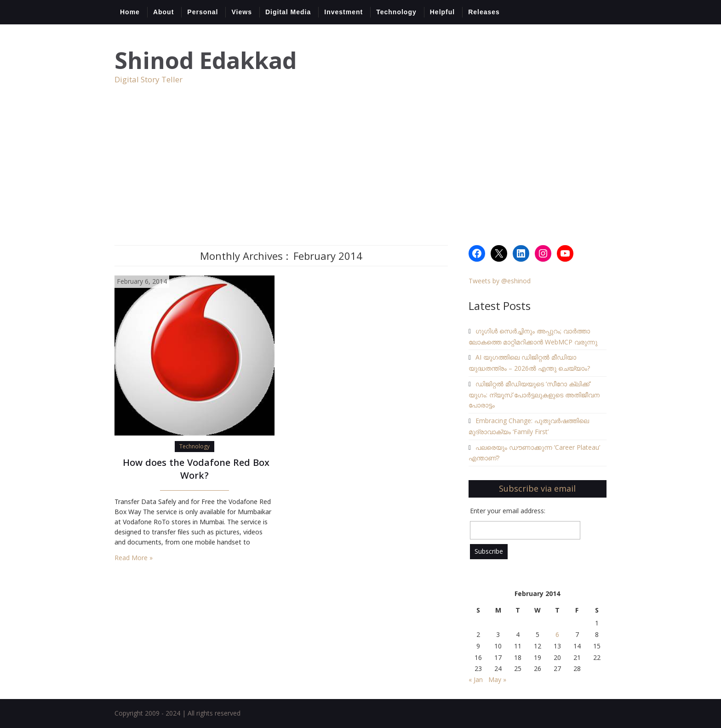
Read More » (134, 558)
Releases (484, 12)
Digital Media (288, 12)
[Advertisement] (360, 176)
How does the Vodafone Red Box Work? (195, 470)
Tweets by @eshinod (500, 281)
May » (497, 679)
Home (130, 12)
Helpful (442, 12)
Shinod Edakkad (206, 60)
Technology (396, 12)
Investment (343, 12)
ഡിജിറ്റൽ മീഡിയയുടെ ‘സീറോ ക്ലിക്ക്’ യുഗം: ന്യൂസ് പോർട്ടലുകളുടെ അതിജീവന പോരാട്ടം (534, 395)
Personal (203, 12)
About (163, 12)
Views (241, 12)
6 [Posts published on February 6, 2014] (557, 634)
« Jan (476, 679)
